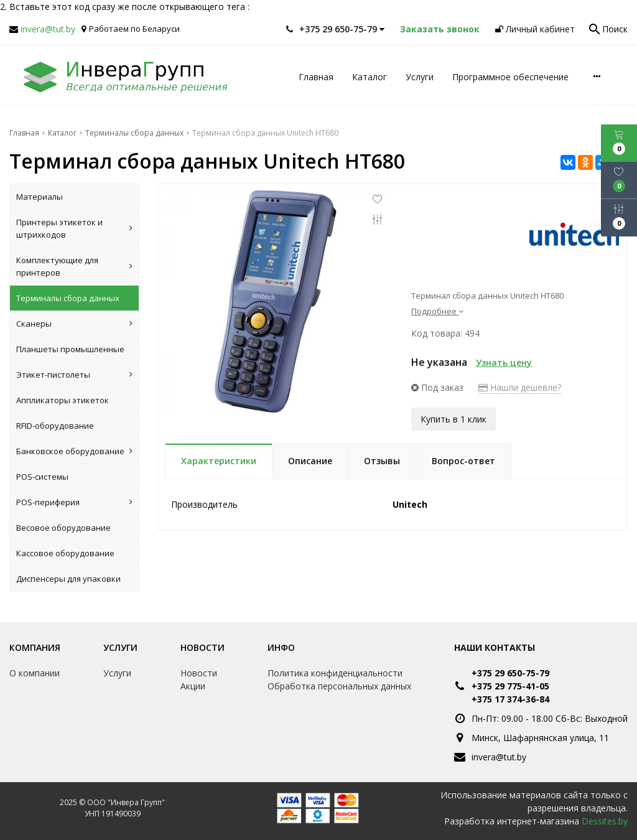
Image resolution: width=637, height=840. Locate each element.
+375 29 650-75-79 (510, 673)
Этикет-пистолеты (74, 375)
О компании (35, 673)
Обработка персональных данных (339, 686)
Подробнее (437, 311)
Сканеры (74, 324)
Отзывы (382, 460)
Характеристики (219, 460)
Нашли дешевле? (520, 387)
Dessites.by (605, 821)
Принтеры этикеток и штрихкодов (74, 228)
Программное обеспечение (510, 77)
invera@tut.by (48, 29)
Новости (202, 647)
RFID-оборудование (55, 426)
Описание (310, 460)
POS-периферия (74, 502)
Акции (193, 686)
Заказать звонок (440, 29)
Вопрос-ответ (463, 460)
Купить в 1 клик (453, 418)
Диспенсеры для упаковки (68, 579)
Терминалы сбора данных (68, 298)
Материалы (40, 197)
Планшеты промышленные (70, 349)
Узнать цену (504, 362)
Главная (316, 77)
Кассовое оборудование (65, 553)
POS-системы (42, 477)
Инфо (281, 647)
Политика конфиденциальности (335, 673)
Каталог (370, 77)
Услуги (420, 77)
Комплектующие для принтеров (74, 266)
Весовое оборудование (63, 528)
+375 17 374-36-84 (510, 699)
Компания (35, 647)
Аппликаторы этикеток (63, 400)
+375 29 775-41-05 (510, 686)
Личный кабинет (535, 29)
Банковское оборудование (74, 451)
